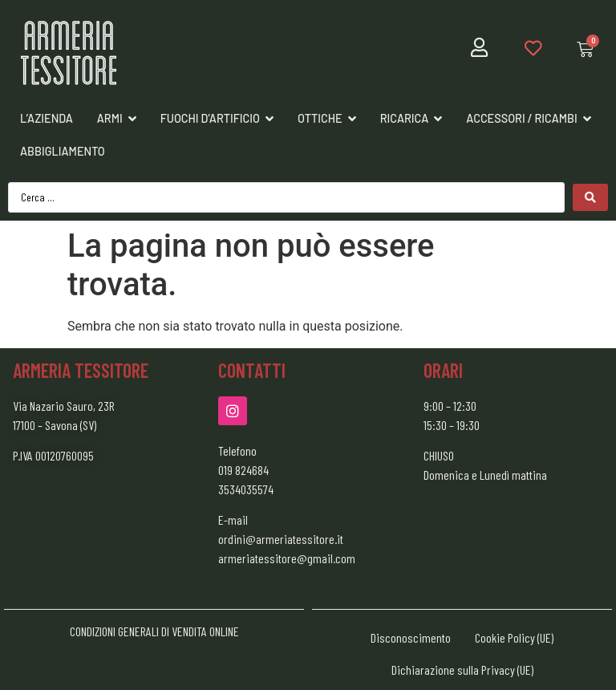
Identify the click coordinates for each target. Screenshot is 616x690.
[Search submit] (590, 197)
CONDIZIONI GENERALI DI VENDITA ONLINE (154, 631)
